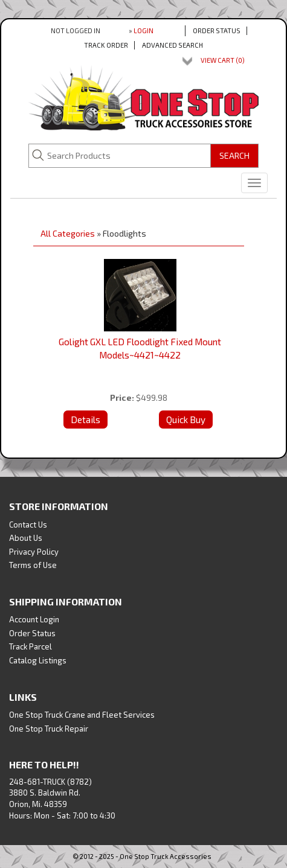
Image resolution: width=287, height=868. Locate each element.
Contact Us (28, 525)
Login (143, 30)
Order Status (217, 30)
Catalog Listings (38, 660)
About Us (26, 538)
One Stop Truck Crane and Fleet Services (82, 715)
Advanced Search (173, 45)
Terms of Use (33, 565)
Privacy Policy (34, 552)
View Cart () (223, 60)
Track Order (106, 45)
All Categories (68, 233)
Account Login (34, 619)
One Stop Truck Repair (49, 729)
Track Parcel (31, 646)
